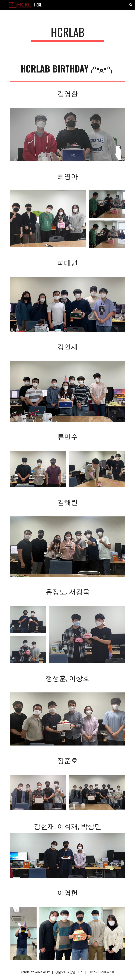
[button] (4, 5)
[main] (67, 34)
